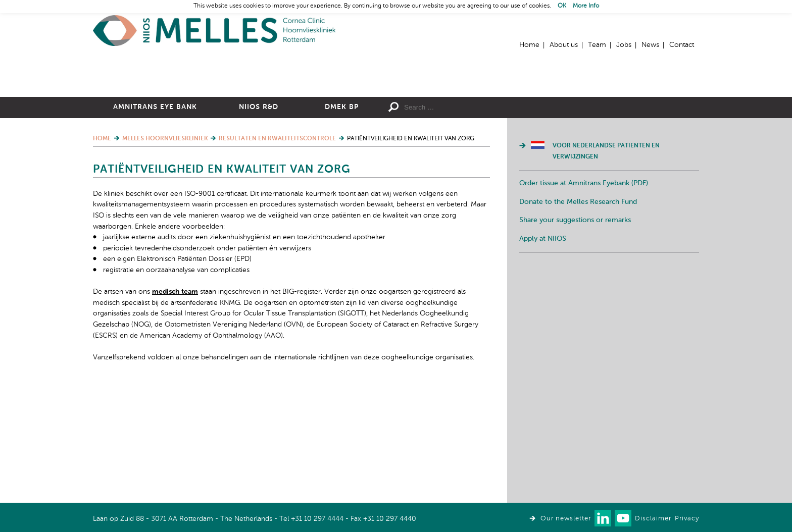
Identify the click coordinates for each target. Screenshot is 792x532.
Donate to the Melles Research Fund (578, 312)
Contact (682, 45)
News (650, 45)
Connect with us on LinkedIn (603, 518)
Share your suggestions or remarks (575, 331)
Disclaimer (653, 519)
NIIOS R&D (259, 218)
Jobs (624, 45)
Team (597, 45)
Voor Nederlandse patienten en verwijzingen (606, 262)
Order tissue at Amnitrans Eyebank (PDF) (584, 294)
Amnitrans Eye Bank (155, 218)
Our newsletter (566, 519)
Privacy (687, 519)
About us (564, 45)
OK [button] (562, 6)
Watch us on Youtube (623, 518)
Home (214, 31)
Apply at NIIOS (543, 349)
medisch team (175, 402)
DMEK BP (342, 218)
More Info (586, 6)
